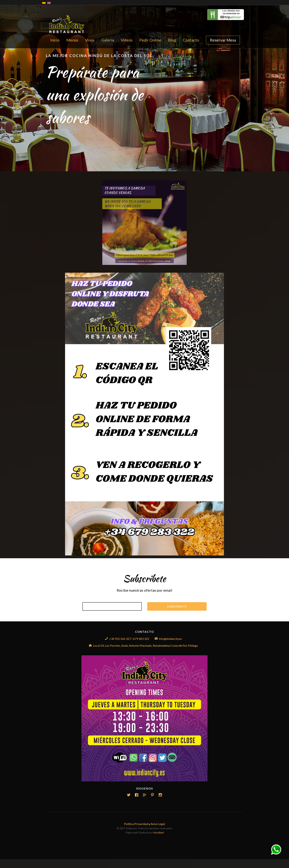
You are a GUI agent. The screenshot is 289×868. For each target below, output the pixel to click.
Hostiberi (159, 833)
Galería (108, 40)
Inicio (55, 40)
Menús (72, 40)
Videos (127, 40)
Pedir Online (150, 40)
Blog (172, 40)
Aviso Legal (158, 824)
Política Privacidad (136, 824)
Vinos (90, 40)
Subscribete (177, 607)
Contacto (191, 40)
